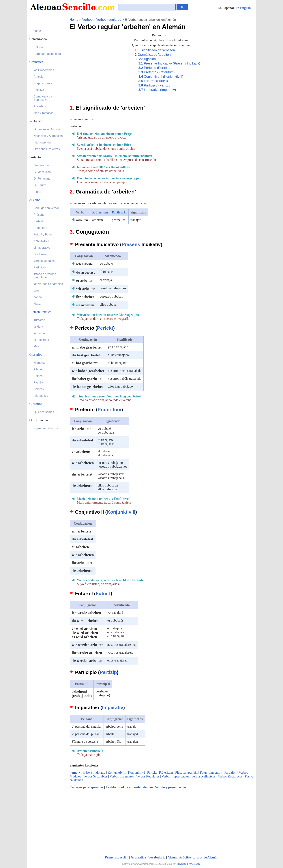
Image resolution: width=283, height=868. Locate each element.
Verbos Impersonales (175, 776)
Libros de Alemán (206, 857)
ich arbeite (85, 264)
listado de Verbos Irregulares (45, 276)
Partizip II (119, 212)
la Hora (38, 327)
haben (143, 203)
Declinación (41, 165)
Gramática (138, 857)
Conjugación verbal (46, 208)
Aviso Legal (195, 864)
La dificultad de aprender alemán (129, 787)
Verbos (87, 20)
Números (40, 363)
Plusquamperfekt (186, 773)
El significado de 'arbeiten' (155, 50)
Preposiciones (43, 83)
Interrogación (42, 142)
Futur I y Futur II (44, 234)
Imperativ (113, 707)
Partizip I (230, 773)
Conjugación (145, 59)
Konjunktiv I (136, 773)
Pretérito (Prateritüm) (157, 72)
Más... (38, 304)
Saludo (38, 47)
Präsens (131, 244)
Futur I (103, 594)
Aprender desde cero (47, 54)
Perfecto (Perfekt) (154, 68)
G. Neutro (40, 185)
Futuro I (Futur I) (153, 81)
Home (74, 20)
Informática (41, 396)
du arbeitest (86, 272)
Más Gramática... (45, 113)
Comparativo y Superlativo (43, 98)
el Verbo (35, 200)
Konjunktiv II (121, 512)
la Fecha (39, 333)
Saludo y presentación (171, 787)
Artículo (39, 77)
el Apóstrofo (41, 340)
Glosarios (36, 355)
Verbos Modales (44, 261)
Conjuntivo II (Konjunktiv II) (161, 77)
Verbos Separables (95, 776)
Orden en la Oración (47, 129)
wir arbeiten (86, 289)
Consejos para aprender (87, 787)
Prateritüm (109, 410)
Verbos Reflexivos (203, 776)
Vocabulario (157, 857)
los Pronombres (44, 70)
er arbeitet (84, 281)
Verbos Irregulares (122, 776)
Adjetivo (39, 90)
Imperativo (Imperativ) (157, 90)
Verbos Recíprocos (230, 776)
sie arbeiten (85, 305)
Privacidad (182, 864)
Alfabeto (39, 369)
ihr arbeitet (85, 297)
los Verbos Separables (48, 284)
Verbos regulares (109, 20)
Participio (40, 267)
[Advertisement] (100, 73)
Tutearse (39, 320)
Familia (38, 383)
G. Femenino (42, 179)
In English (243, 8)
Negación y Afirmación (48, 136)
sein (36, 291)
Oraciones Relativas (47, 149)
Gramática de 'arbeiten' (153, 55)
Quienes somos (44, 412)
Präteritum (100, 212)
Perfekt (105, 328)
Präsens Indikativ (94, 773)
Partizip (108, 672)
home (74, 773)
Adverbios (40, 106)
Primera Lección (117, 857)
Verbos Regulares (148, 776)
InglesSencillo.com (46, 428)
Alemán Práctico (179, 857)
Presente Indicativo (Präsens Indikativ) (169, 63)
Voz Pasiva (41, 254)
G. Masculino (42, 172)
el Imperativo (42, 248)
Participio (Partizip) (155, 85)
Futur (203, 773)
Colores (39, 389)
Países (38, 376)
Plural (37, 192)
